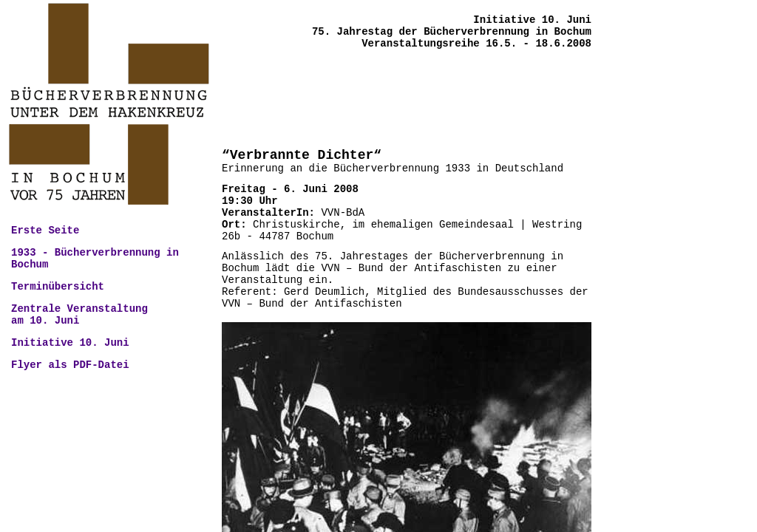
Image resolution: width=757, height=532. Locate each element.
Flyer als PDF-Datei (70, 365)
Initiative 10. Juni (70, 343)
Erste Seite (45, 231)
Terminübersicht (58, 287)
